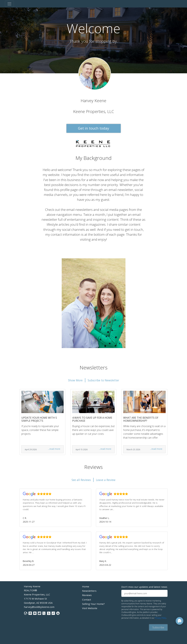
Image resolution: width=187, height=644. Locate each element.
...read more (54, 449)
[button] (55, 508)
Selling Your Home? (93, 604)
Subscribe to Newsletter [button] (103, 380)
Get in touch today (93, 128)
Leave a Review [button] (106, 480)
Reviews (87, 595)
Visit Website (90, 608)
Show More (75, 380)
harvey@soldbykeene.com (39, 607)
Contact (87, 600)
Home (86, 586)
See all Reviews (81, 480)
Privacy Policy (161, 618)
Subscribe (158, 627)
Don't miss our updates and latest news (144, 587)
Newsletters (89, 591)
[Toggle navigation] (9, 4)
